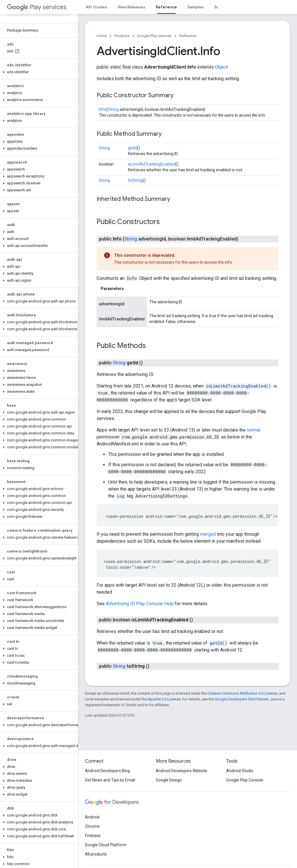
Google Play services (154, 36)
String (113, 109)
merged (208, 534)
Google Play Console (245, 780)
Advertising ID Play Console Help (140, 604)
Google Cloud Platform (106, 845)
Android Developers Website (182, 771)
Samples (196, 7)
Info (103, 109)
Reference (188, 36)
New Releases (132, 7)
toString (135, 180)
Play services (37, 7)
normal (254, 430)
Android (92, 817)
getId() (218, 643)
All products (96, 854)
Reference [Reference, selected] (166, 7)
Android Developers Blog (107, 771)
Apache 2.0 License (164, 699)
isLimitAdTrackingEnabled (152, 164)
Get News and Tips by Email (110, 780)
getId (133, 148)
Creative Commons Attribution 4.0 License (242, 693)
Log (121, 496)
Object (221, 67)
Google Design (169, 780)
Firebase (93, 836)
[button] (38, 72)
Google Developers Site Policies (241, 699)
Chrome (92, 826)
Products (122, 36)
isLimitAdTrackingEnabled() (238, 386)
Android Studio (240, 771)
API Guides (96, 7)
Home (102, 36)
